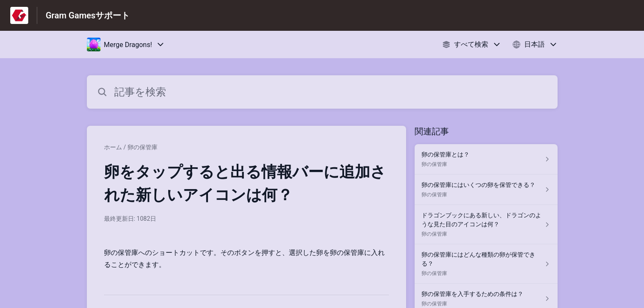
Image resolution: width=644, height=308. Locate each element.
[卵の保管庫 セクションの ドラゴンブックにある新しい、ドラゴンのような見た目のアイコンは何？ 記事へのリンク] (486, 225)
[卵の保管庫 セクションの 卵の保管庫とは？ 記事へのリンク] (486, 159)
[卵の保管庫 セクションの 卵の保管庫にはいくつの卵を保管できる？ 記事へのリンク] (486, 190)
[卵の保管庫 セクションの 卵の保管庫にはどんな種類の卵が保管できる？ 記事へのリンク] (486, 264)
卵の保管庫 (142, 147)
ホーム (113, 147)
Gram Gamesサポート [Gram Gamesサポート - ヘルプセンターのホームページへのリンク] (88, 15)
